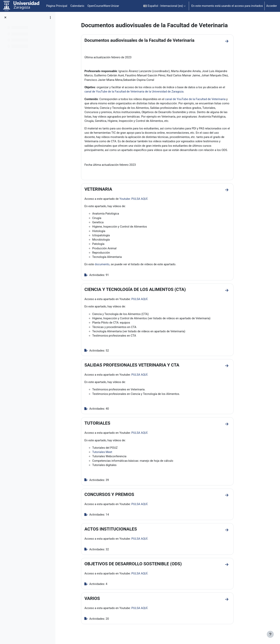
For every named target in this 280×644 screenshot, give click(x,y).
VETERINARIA (106, 190)
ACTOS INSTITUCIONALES (118, 531)
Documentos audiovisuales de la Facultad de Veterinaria (147, 40)
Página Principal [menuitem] (57, 6)
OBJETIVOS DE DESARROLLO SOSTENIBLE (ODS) (140, 566)
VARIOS (99, 601)
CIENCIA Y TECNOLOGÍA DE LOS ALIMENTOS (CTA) (142, 291)
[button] (164, 6)
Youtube (132, 199)
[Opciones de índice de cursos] (50, 17)
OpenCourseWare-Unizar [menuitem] (103, 6)
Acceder (272, 6)
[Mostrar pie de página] (270, 634)
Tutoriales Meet (110, 454)
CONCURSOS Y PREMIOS (117, 497)
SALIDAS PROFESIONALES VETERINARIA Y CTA (139, 367)
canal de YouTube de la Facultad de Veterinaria (203, 99)
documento (109, 266)
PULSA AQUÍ (147, 199)
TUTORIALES (105, 425)
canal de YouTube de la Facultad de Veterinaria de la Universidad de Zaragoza (142, 92)
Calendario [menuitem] (77, 6)
